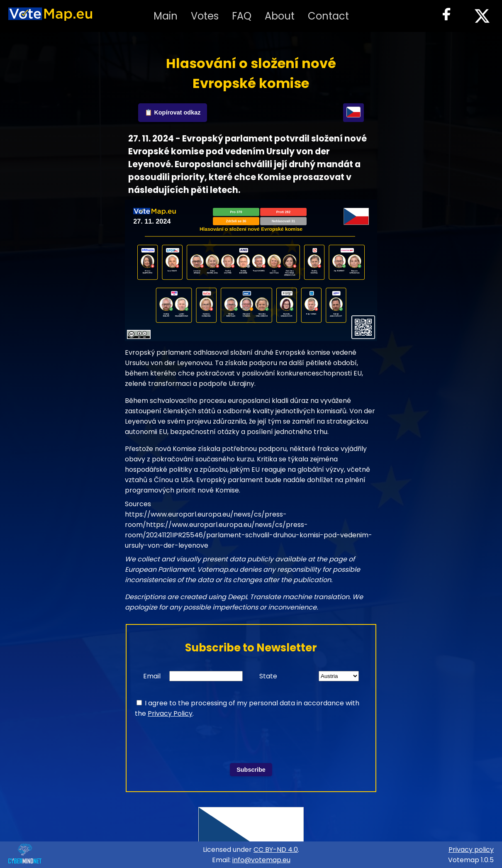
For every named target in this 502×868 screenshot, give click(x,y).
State (268, 676)
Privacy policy (471, 850)
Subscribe (251, 770)
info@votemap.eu (261, 860)
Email (152, 676)
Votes (205, 16)
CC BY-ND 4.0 (276, 850)
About (280, 16)
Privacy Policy (170, 713)
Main (166, 16)
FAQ (242, 16)
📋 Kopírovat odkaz (173, 112)
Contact (328, 16)
